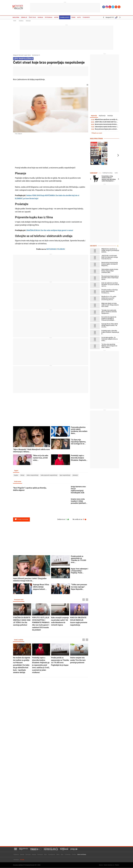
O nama (74, 854)
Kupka (16, 475)
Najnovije (94, 116)
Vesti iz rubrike (19, 640)
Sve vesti (93, 246)
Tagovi (16, 471)
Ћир (116, 7)
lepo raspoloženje (65, 475)
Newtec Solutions (108, 865)
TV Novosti (86, 17)
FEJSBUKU (61, 249)
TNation (117, 865)
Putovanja (49, 17)
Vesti (15, 21)
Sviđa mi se (63, 519)
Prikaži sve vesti (97, 133)
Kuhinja (40, 17)
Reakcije (110, 116)
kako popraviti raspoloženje (49, 475)
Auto (79, 17)
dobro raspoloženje (32, 475)
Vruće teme (18, 482)
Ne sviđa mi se (80, 519)
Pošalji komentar (21, 519)
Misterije (28, 21)
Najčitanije (102, 116)
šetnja (22, 475)
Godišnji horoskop (107, 173)
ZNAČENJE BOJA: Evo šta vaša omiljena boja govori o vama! (50, 230)
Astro (56, 17)
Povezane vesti (19, 600)
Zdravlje (24, 17)
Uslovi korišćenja (82, 854)
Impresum (16, 860)
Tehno (73, 17)
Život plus (32, 17)
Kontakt (22, 860)
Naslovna (16, 17)
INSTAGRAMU (51, 249)
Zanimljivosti (65, 17)
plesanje (75, 475)
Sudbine (21, 21)
